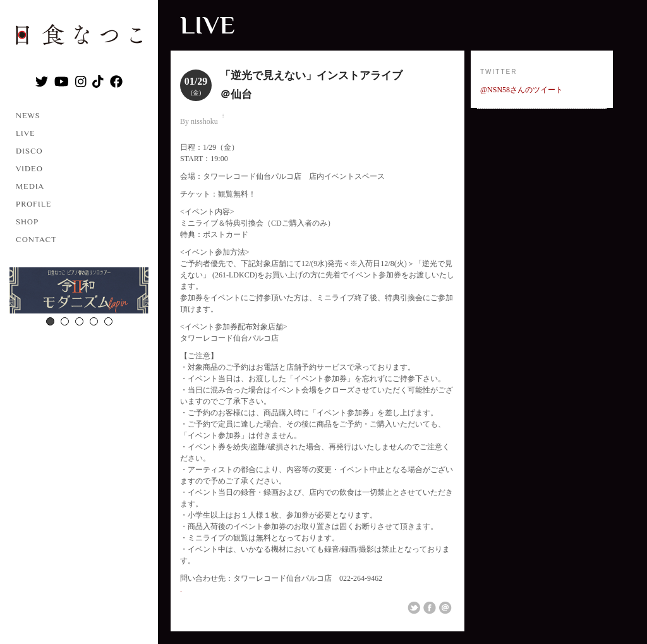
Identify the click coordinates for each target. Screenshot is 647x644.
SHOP (27, 222)
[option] (79, 292)
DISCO (29, 151)
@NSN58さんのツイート (522, 90)
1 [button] (50, 321)
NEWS (28, 115)
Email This (445, 608)
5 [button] (108, 321)
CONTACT (36, 239)
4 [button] (94, 321)
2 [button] (65, 321)
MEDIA (30, 186)
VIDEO (29, 168)
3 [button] (79, 321)
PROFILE (33, 204)
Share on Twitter (414, 608)
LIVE (26, 133)
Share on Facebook (430, 608)
